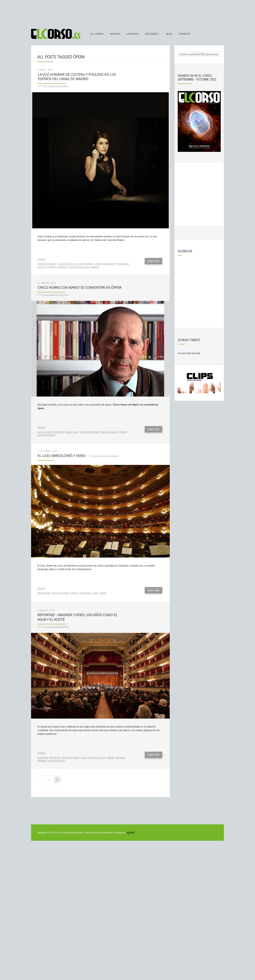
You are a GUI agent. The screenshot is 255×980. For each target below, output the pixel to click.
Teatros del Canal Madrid (84, 267)
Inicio (40, 53)
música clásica (60, 593)
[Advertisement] (127, 13)
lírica (98, 264)
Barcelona (44, 593)
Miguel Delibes (109, 432)
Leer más (154, 261)
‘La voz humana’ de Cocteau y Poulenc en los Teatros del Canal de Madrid (77, 77)
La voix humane (84, 264)
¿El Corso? (97, 34)
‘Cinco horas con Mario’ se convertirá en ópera (79, 287)
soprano (62, 267)
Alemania (43, 758)
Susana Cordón (46, 435)
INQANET (131, 833)
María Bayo (109, 264)
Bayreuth (55, 758)
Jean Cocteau (66, 264)
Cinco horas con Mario (51, 432)
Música (41, 259)
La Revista (133, 34)
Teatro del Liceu (89, 593)
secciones (151, 34)
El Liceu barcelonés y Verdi (61, 456)
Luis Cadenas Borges (56, 86)
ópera (52, 267)
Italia (84, 758)
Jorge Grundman (89, 432)
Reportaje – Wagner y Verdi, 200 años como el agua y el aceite (77, 617)
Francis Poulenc (47, 264)
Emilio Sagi (72, 432)
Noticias (115, 34)
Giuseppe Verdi (71, 758)
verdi (103, 593)
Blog (169, 34)
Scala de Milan (57, 761)
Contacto (184, 34)
